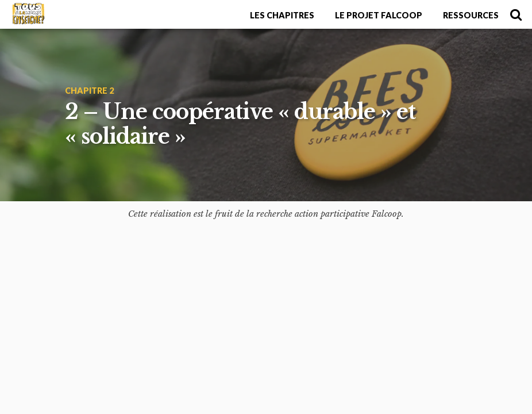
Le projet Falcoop (379, 15)
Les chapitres (282, 15)
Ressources (471, 15)
